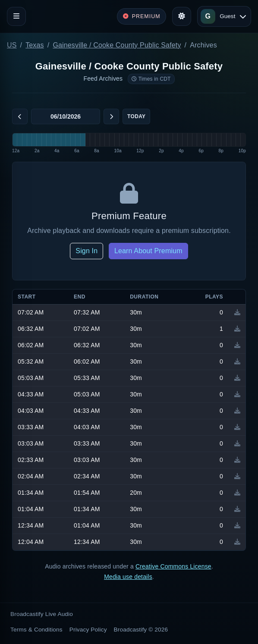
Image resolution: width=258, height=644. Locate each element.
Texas (35, 45)
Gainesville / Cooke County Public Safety (117, 45)
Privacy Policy (88, 630)
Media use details (128, 577)
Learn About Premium (148, 251)
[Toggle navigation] (16, 16)
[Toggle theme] (182, 16)
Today (136, 116)
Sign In (87, 251)
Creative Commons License (173, 566)
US (12, 45)
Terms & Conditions (36, 630)
